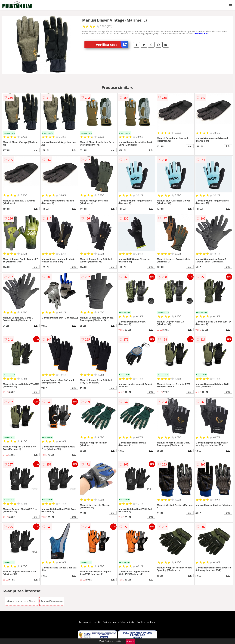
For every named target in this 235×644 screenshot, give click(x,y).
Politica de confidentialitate (119, 622)
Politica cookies (146, 622)
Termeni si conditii (90, 622)
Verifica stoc (112, 45)
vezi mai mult (201, 34)
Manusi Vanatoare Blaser (21, 601)
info (36, 150)
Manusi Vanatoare (52, 601)
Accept (130, 641)
